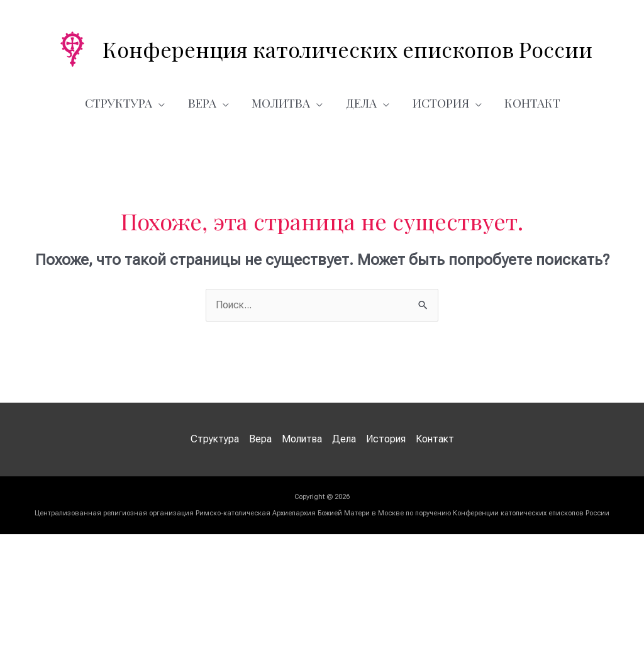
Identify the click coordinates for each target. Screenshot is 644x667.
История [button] (438, 103)
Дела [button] (361, 103)
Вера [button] (208, 103)
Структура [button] (127, 103)
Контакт (527, 103)
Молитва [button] (284, 103)
